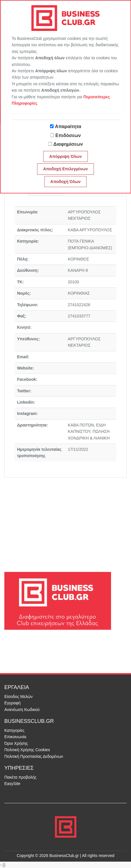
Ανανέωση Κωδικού (22, 710)
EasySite (12, 784)
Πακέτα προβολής (20, 777)
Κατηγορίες (14, 730)
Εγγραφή (12, 703)
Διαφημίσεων (68, 144)
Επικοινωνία (15, 737)
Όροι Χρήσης (16, 743)
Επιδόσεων (68, 135)
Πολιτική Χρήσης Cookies (27, 750)
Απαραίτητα (68, 126)
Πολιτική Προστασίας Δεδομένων (34, 756)
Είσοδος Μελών (19, 697)
